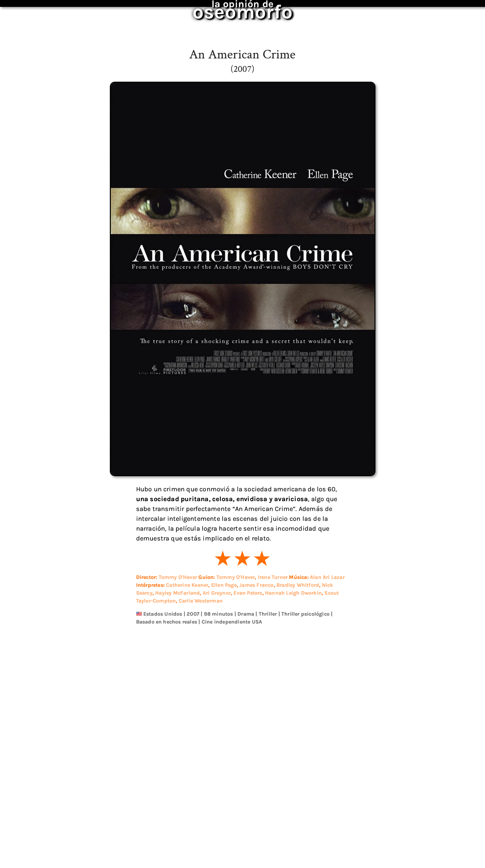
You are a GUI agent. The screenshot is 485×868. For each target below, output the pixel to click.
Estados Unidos (163, 614)
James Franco (256, 585)
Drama (246, 614)
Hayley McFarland (177, 593)
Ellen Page (224, 585)
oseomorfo (235, 8)
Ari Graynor (217, 593)
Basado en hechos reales (167, 622)
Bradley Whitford (298, 585)
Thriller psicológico (305, 614)
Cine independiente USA (232, 622)
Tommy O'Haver (178, 577)
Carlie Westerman (200, 601)
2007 (193, 614)
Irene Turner (272, 577)
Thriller (268, 614)
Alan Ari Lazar (326, 577)
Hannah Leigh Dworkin (293, 593)
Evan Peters (248, 593)
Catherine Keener (187, 585)
